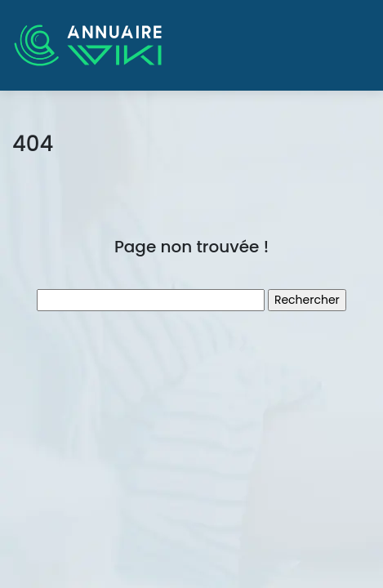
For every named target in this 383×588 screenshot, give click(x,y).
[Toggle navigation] (348, 46)
